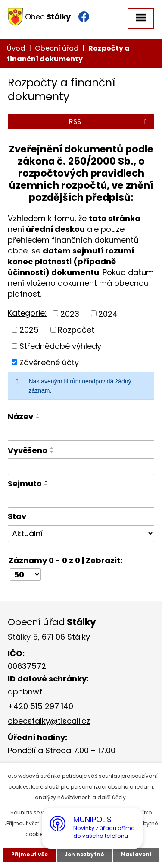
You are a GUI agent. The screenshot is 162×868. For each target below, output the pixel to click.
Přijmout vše (30, 854)
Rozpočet (76, 330)
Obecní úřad (57, 48)
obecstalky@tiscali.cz (49, 721)
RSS (109, 122)
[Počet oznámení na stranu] (25, 575)
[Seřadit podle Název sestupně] (38, 418)
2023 (70, 313)
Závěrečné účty (49, 362)
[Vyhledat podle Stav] (81, 534)
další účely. (112, 797)
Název (20, 417)
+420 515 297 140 (40, 706)
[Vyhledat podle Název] (81, 432)
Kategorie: (27, 313)
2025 (29, 330)
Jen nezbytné (84, 854)
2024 (108, 313)
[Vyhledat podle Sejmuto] (81, 499)
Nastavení (136, 854)
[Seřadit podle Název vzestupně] (38, 415)
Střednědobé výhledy (60, 346)
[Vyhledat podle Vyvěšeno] (81, 467)
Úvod (16, 48)
